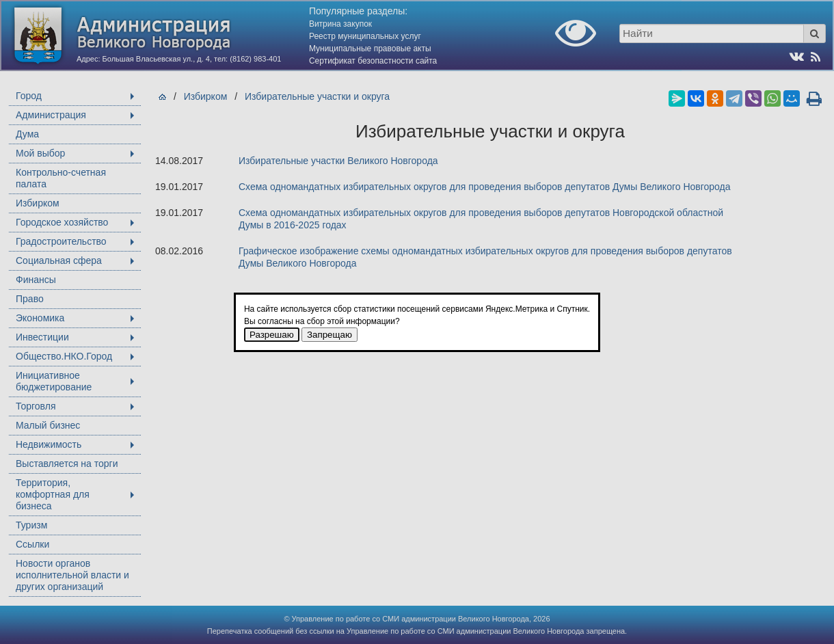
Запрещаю (329, 335)
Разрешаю (272, 335)
